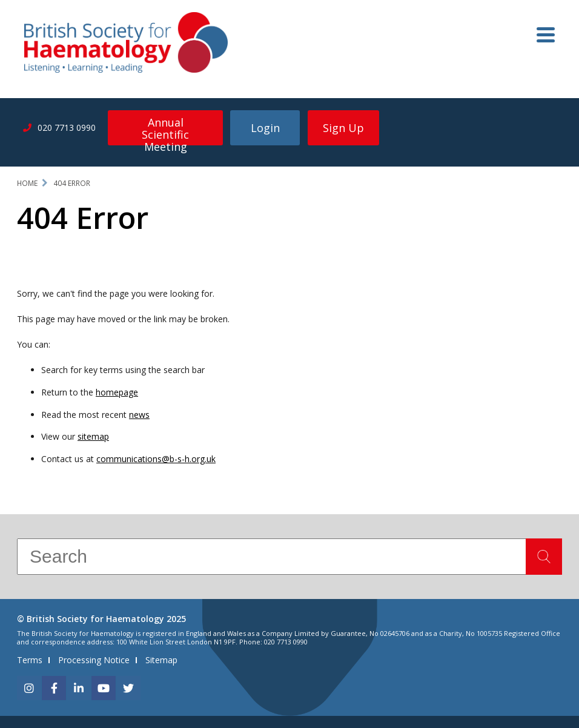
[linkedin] (79, 688)
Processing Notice (94, 660)
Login (265, 128)
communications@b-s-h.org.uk (156, 459)
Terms (30, 660)
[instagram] (29, 688)
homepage (117, 392)
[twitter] (128, 688)
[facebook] (54, 688)
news (139, 415)
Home (27, 183)
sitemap (93, 436)
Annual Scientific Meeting (165, 130)
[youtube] (104, 688)
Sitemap (161, 660)
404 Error (72, 183)
